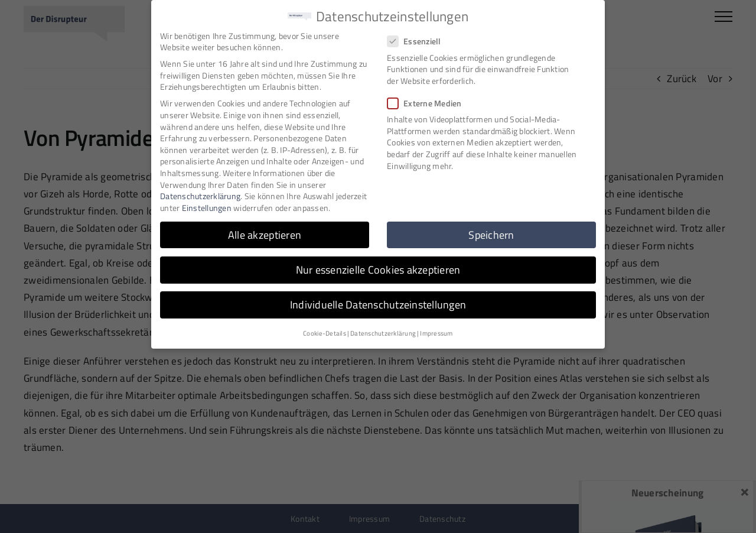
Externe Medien (429, 100)
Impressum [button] (436, 331)
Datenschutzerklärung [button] (383, 331)
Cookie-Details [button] (325, 331)
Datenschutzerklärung (200, 193)
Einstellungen (207, 205)
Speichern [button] (491, 232)
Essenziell (419, 39)
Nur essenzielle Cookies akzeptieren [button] (378, 267)
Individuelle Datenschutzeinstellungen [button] (378, 302)
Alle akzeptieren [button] (265, 232)
